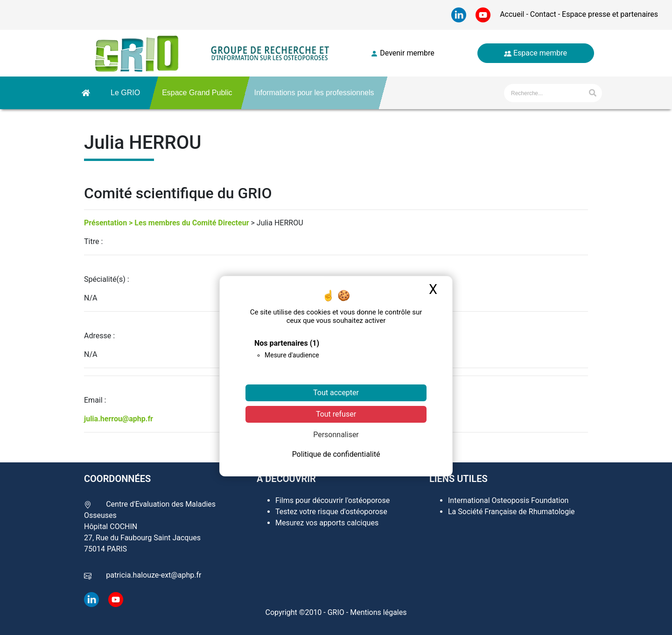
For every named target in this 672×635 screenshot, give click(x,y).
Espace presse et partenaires (609, 14)
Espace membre (535, 53)
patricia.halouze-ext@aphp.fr (154, 575)
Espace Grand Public (197, 93)
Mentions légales (378, 612)
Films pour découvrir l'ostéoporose (332, 500)
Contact (543, 14)
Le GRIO (125, 93)
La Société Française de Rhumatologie (511, 512)
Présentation (105, 223)
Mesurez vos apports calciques (327, 523)
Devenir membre (402, 53)
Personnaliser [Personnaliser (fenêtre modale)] (336, 435)
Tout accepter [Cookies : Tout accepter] (336, 393)
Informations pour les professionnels (314, 93)
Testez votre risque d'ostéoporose (331, 512)
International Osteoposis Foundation (508, 500)
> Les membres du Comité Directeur (189, 223)
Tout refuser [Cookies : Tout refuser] (336, 414)
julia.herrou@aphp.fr (119, 419)
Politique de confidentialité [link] (336, 454)
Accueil (513, 14)
